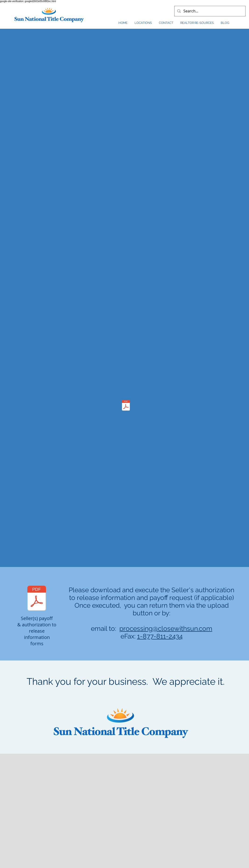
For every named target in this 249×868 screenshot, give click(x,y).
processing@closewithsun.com (166, 629)
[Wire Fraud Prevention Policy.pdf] (126, 406)
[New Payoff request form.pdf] (37, 599)
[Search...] (209, 11)
